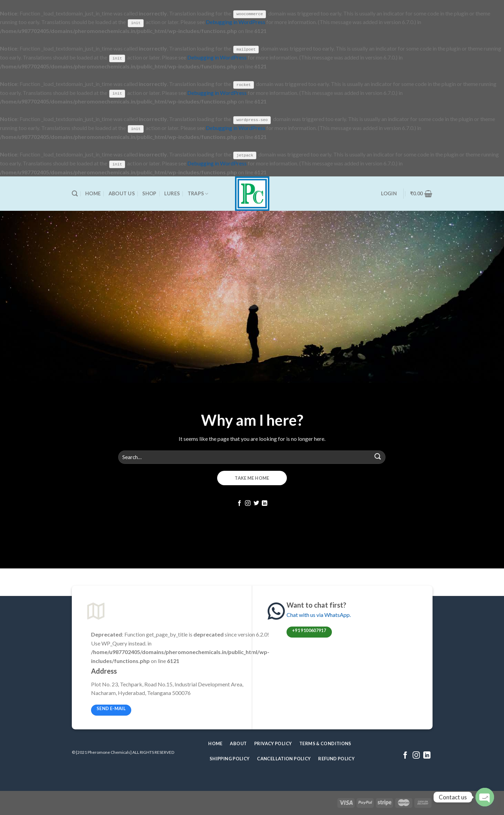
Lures (172, 193)
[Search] (75, 193)
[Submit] (378, 457)
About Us (122, 193)
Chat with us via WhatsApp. (319, 614)
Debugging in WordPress (236, 22)
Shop (149, 193)
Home (93, 193)
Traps (198, 193)
